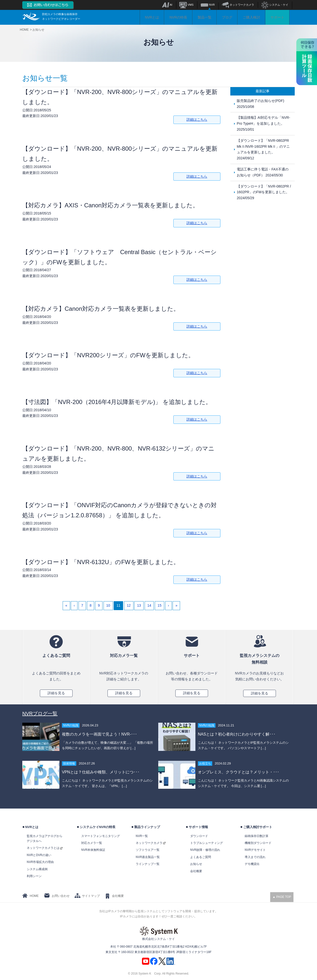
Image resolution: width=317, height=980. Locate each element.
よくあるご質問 (201, 857)
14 (149, 605)
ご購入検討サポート (258, 827)
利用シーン (34, 876)
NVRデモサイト (255, 850)
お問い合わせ (61, 896)
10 (108, 605)
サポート (277, 17)
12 (129, 605)
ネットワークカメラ (238, 5)
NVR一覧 (142, 836)
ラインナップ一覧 (148, 864)
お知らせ (196, 864)
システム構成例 (37, 869)
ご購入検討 (251, 17)
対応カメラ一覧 (92, 843)
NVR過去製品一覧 (148, 857)
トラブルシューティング (207, 843)
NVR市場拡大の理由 (40, 862)
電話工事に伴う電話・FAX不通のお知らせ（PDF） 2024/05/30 (263, 172)
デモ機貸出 (252, 864)
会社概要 (196, 871)
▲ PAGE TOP (282, 897)
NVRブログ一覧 (40, 714)
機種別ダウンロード (258, 843)
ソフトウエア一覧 (148, 850)
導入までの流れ (255, 857)
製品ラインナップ (147, 827)
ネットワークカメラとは (45, 848)
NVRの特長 (178, 17)
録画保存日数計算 (257, 836)
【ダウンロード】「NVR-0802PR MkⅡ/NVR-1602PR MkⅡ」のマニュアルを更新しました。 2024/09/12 (263, 149)
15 (159, 605)
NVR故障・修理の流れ (205, 850)
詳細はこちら (197, 120)
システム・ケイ (275, 5)
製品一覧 (205, 17)
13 (139, 605)
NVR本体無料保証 (93, 850)
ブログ (227, 17)
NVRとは (152, 17)
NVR (208, 5)
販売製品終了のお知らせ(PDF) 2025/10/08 (260, 104)
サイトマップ (91, 896)
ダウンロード (199, 836)
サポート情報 (198, 827)
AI (167, 5)
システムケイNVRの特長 (98, 827)
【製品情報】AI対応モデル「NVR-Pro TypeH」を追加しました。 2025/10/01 (263, 123)
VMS (186, 5)
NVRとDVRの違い (39, 855)
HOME (34, 896)
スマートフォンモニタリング (101, 836)
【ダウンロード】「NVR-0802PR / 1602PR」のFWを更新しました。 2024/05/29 (264, 192)
